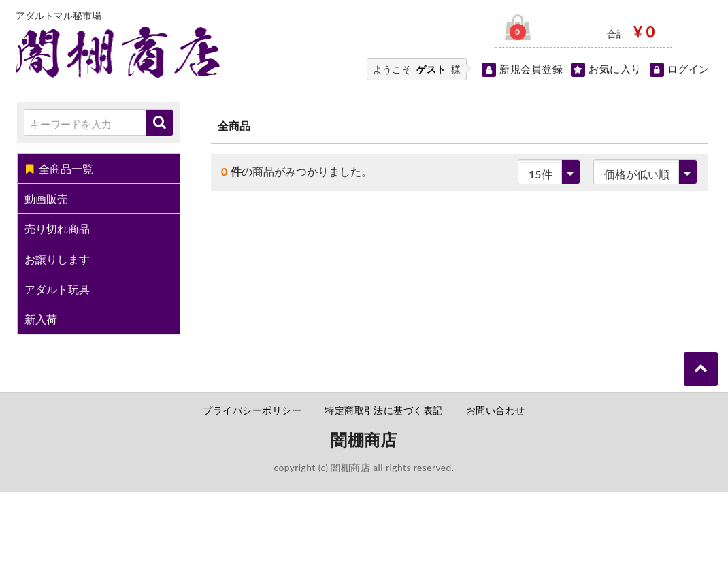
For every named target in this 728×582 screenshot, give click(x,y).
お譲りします (57, 259)
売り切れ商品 (57, 228)
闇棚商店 (364, 439)
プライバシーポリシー (252, 410)
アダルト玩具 (57, 289)
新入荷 (41, 319)
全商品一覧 (59, 168)
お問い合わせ (496, 410)
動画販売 (46, 198)
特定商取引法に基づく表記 (384, 410)
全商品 (234, 126)
